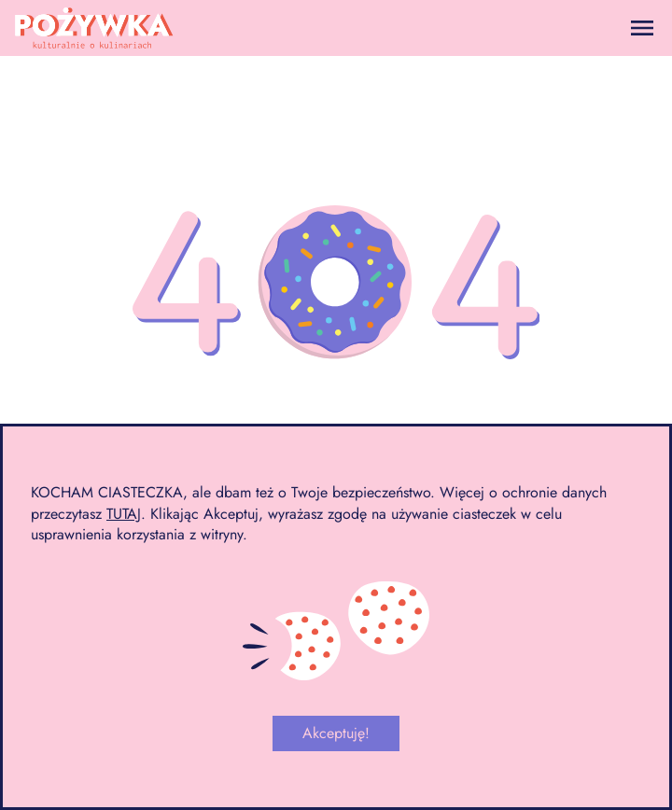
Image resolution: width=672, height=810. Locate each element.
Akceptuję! (336, 733)
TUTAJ (124, 514)
